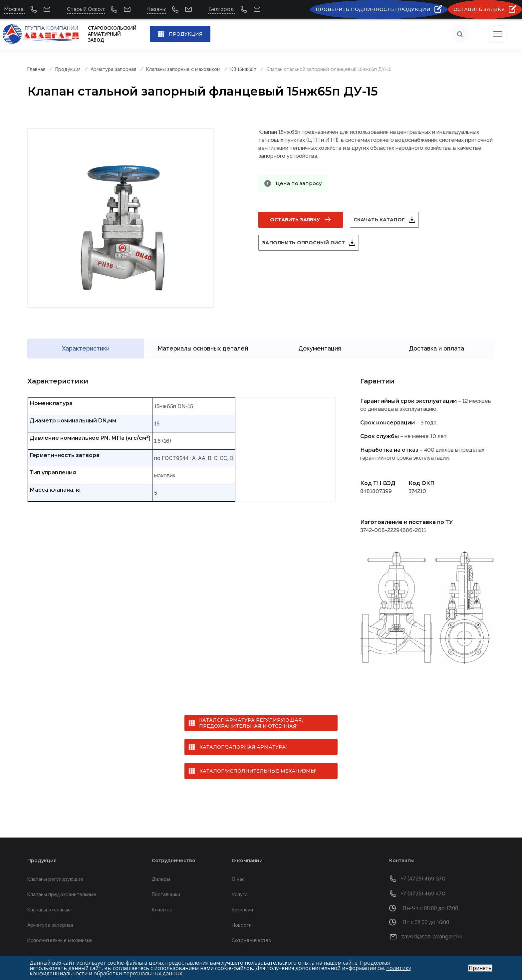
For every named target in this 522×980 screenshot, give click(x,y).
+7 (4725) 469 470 (423, 883)
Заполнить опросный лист (311, 243)
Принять (480, 968)
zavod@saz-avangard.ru (432, 926)
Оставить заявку (295, 220)
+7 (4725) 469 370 (423, 868)
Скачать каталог (387, 220)
